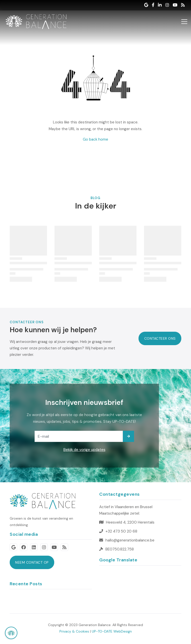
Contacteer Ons (160, 338)
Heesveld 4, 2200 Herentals (130, 522)
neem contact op (32, 562)
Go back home (95, 139)
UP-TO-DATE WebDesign (112, 631)
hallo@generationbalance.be (130, 540)
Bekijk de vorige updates (84, 450)
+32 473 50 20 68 (121, 531)
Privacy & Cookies (74, 631)
